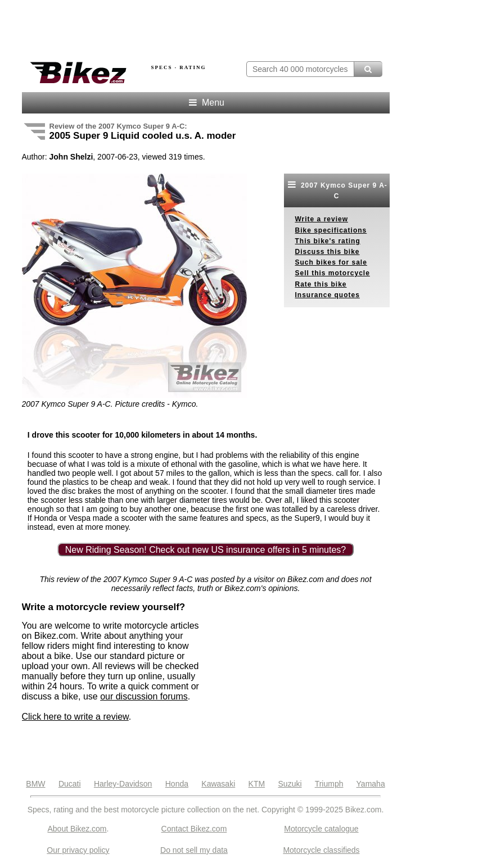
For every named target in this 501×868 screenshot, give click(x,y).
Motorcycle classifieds (321, 850)
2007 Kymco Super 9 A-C (337, 190)
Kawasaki (218, 784)
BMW (35, 784)
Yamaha (371, 784)
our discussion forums (144, 696)
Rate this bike (321, 284)
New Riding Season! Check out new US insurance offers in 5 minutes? (206, 550)
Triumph (329, 784)
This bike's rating (328, 241)
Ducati (70, 784)
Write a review (322, 219)
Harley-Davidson (123, 784)
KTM (257, 784)
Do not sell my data (194, 850)
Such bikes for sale (331, 262)
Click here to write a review (75, 717)
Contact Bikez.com (194, 829)
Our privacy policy (78, 850)
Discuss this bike (328, 252)
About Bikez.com (77, 829)
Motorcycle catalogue (321, 829)
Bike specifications (331, 230)
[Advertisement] (154, 27)
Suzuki (290, 784)
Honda (177, 784)
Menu (206, 103)
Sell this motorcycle (333, 273)
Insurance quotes (328, 295)
